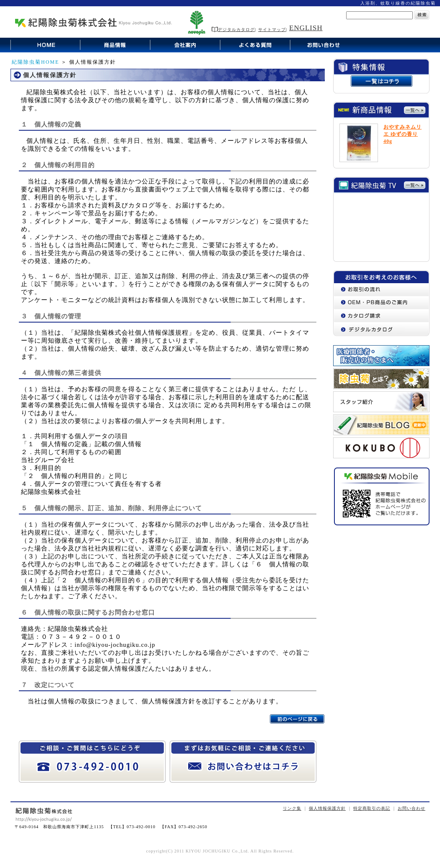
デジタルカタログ (233, 30)
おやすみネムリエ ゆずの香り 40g (402, 134)
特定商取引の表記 (372, 808)
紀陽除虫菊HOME (35, 62)
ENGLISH (306, 28)
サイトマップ (272, 30)
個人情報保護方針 (327, 808)
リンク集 (292, 808)
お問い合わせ (412, 808)
